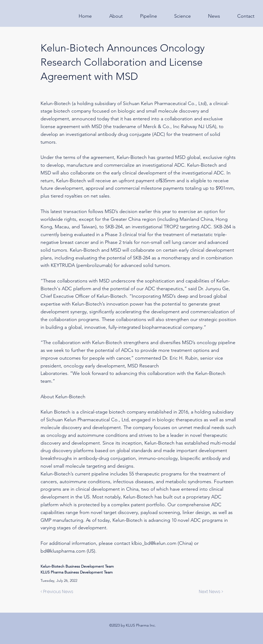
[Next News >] (210, 592)
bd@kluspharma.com (63, 551)
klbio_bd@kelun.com (154, 543)
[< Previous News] (58, 592)
